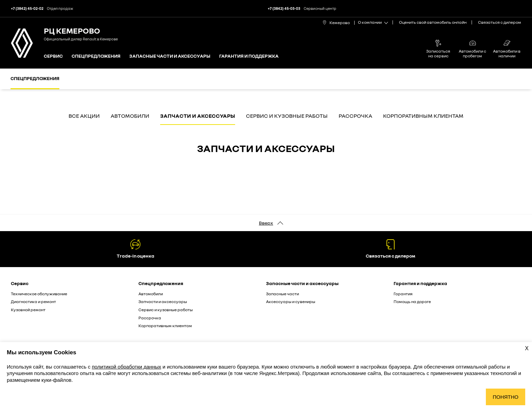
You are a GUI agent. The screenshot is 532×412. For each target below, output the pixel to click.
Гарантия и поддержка (249, 56)
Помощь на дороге (412, 302)
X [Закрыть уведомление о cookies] (527, 348)
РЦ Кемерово (72, 30)
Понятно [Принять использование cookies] (506, 397)
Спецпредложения (96, 56)
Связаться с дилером (500, 22)
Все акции (84, 116)
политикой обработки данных (127, 367)
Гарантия (403, 294)
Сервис (53, 56)
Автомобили (130, 116)
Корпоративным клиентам (423, 116)
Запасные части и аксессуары (170, 56)
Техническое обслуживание (39, 294)
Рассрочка (355, 116)
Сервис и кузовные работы (287, 116)
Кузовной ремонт (28, 310)
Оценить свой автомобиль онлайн (433, 22)
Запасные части (282, 294)
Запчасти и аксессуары (198, 116)
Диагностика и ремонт (33, 302)
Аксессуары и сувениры (291, 302)
